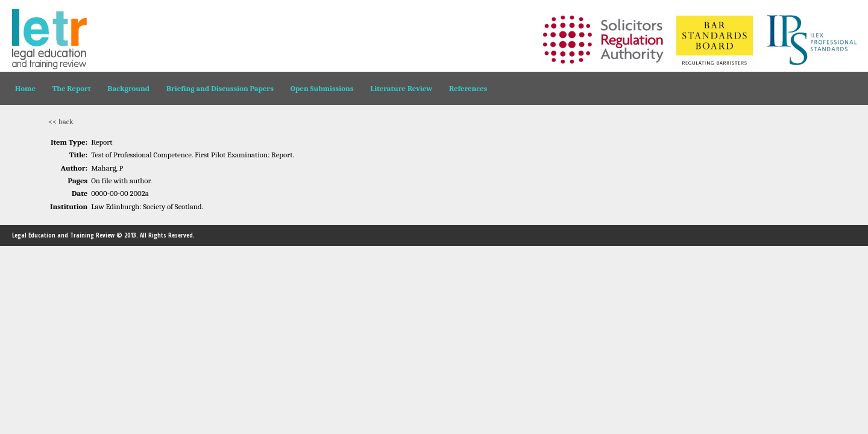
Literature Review (401, 88)
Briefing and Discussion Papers (220, 88)
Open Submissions (322, 88)
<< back (61, 121)
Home (25, 88)
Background (128, 88)
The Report (72, 88)
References (468, 88)
